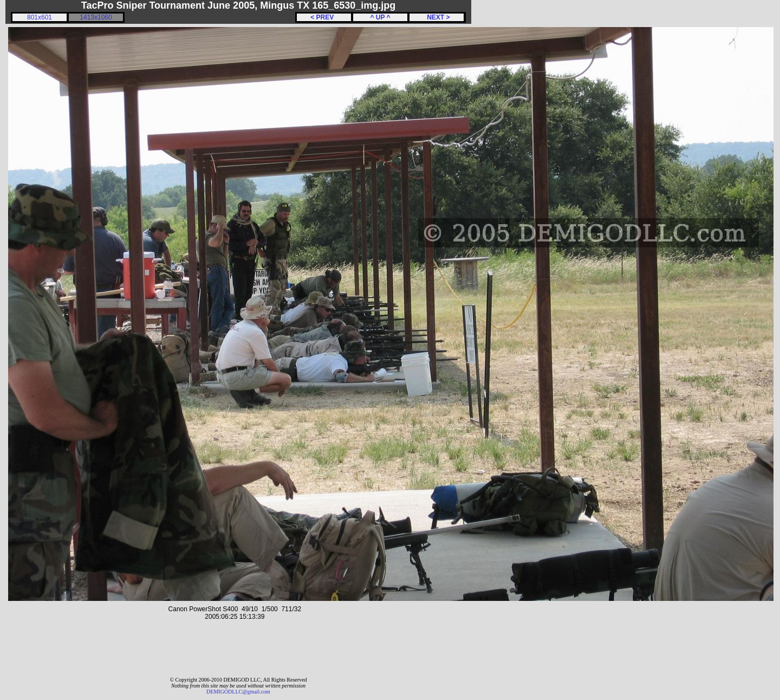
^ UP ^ (380, 17)
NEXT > (436, 17)
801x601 (40, 17)
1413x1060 (96, 17)
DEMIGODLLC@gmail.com (238, 692)
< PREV (324, 17)
